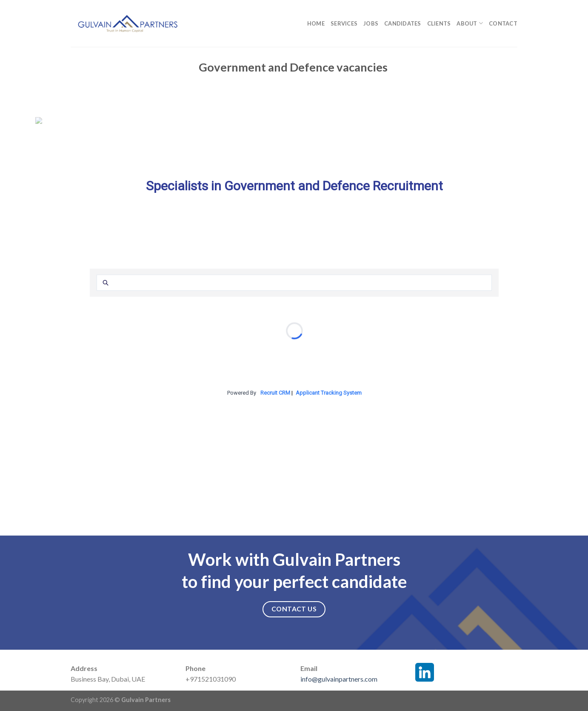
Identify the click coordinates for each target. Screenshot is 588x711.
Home (316, 23)
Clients (439, 23)
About (470, 23)
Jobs (371, 23)
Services (344, 23)
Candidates (403, 23)
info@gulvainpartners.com (339, 679)
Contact (503, 23)
